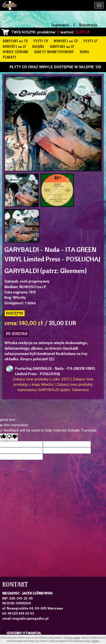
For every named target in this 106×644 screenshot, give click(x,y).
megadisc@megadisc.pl (30, 618)
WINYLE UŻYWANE (16, 52)
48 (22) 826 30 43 (21, 613)
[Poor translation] (12, 437)
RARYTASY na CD (15, 41)
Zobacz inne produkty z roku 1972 (41, 379)
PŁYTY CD (41, 41)
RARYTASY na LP (62, 46)
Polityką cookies (72, 638)
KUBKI (84, 52)
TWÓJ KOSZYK (23, 32)
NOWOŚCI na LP (15, 46)
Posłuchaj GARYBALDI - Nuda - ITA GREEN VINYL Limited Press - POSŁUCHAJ (55, 370)
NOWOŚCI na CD (66, 41)
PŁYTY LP (91, 41)
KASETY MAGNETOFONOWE (54, 52)
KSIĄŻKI (38, 46)
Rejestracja (88, 25)
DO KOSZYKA (17, 334)
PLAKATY (10, 57)
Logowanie (60, 25)
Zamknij (95, 641)
